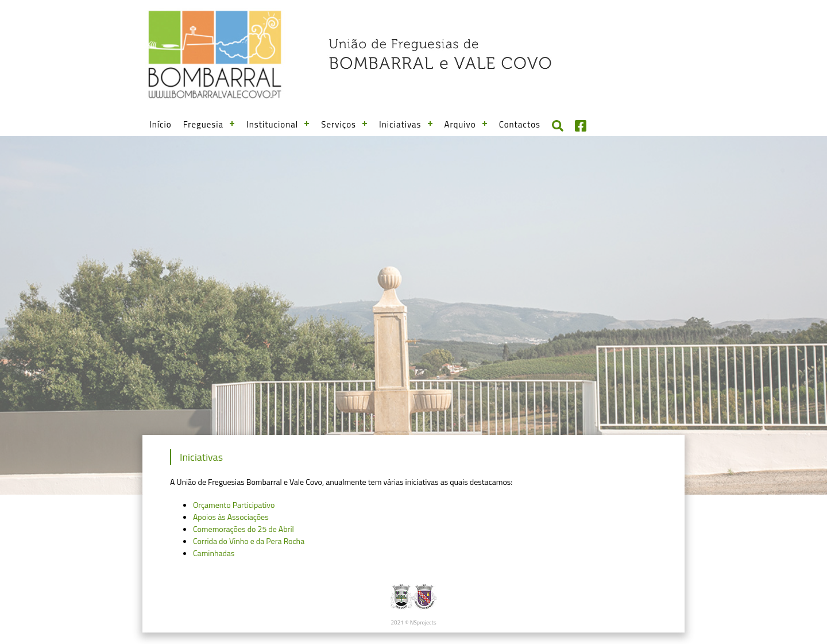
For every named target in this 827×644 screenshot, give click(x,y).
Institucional (272, 124)
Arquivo (460, 124)
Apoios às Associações (231, 517)
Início (161, 124)
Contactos (520, 124)
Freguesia (203, 124)
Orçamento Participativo (234, 505)
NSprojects (423, 622)
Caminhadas (214, 553)
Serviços (339, 124)
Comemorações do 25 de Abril (244, 529)
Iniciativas (400, 124)
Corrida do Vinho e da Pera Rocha (249, 541)
